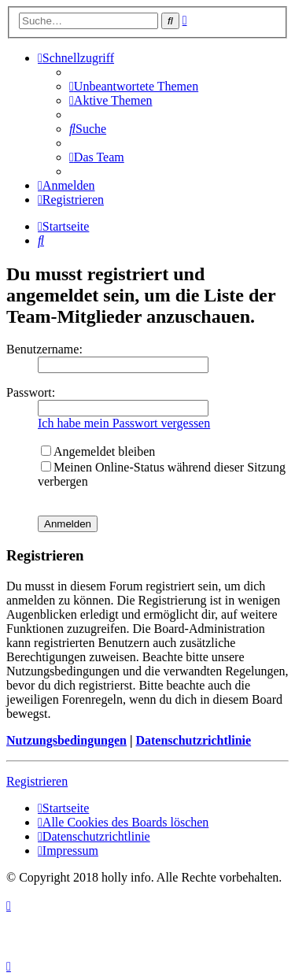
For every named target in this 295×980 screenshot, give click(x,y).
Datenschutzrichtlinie (193, 740)
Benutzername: (44, 349)
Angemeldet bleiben (98, 451)
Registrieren (37, 781)
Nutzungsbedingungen (66, 740)
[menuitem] (134, 86)
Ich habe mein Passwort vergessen (124, 423)
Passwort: (31, 392)
